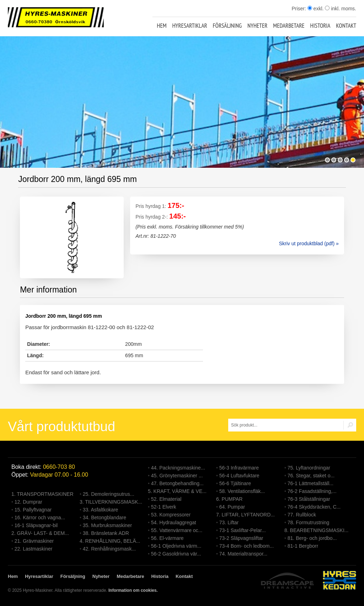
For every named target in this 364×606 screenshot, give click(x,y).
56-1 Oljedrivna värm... (176, 546)
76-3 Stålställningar (309, 499)
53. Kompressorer (171, 515)
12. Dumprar (28, 502)
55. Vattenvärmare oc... (177, 530)
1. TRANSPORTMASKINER (42, 494)
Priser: (299, 9)
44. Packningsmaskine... (178, 468)
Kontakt (346, 26)
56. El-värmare (167, 538)
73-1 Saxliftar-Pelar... (243, 530)
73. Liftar (229, 522)
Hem (162, 26)
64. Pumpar (232, 507)
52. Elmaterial (166, 499)
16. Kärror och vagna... (40, 517)
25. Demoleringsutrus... (109, 494)
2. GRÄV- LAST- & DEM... (40, 533)
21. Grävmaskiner (34, 541)
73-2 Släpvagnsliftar (241, 538)
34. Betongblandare (105, 517)
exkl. (316, 9)
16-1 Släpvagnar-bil (36, 525)
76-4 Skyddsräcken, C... (314, 507)
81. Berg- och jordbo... (312, 538)
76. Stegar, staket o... (311, 476)
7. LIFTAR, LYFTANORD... (245, 515)
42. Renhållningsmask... (109, 549)
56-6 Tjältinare (235, 483)
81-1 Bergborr (303, 546)
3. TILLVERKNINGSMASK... (111, 502)
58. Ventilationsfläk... (242, 491)
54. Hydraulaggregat (174, 522)
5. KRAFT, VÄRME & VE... (177, 491)
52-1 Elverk (164, 507)
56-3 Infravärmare (239, 468)
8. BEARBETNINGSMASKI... (317, 530)
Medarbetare (289, 26)
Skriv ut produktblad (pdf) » (309, 243)
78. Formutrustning (309, 522)
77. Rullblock (302, 515)
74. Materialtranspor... (243, 554)
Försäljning (227, 26)
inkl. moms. (341, 9)
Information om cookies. (133, 590)
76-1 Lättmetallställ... (311, 483)
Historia (320, 26)
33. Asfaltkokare (101, 510)
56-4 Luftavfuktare (239, 476)
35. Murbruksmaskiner (108, 525)
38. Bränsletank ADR (106, 533)
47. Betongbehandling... (177, 483)
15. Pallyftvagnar (33, 510)
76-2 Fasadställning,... (312, 491)
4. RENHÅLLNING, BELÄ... (110, 541)
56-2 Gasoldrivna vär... (176, 554)
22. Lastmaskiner (34, 549)
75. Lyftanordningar (309, 468)
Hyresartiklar (189, 26)
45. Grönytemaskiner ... (177, 476)
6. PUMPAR (229, 499)
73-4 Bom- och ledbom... (247, 546)
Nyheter (257, 26)
